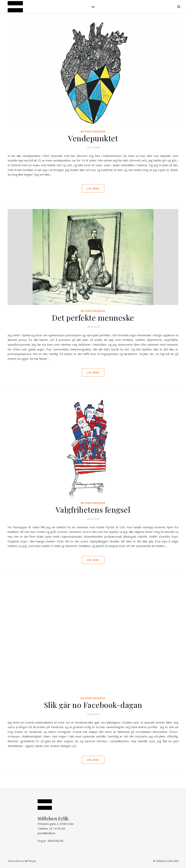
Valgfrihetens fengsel (93, 509)
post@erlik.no (47, 833)
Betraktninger (93, 132)
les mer (93, 189)
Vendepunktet (93, 138)
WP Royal (30, 861)
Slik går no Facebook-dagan (93, 705)
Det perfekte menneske (93, 317)
